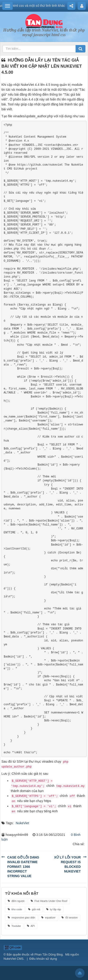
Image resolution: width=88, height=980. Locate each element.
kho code (15, 909)
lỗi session (69, 917)
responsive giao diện (21, 917)
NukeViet (22, 823)
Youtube (14, 926)
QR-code (13, 948)
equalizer (48, 917)
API (31, 926)
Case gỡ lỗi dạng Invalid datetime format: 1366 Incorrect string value (23, 867)
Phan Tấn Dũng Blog (49, 954)
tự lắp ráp (54, 909)
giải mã (34, 909)
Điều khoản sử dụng (43, 959)
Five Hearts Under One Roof (49, 901)
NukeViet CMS (13, 959)
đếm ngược (16, 901)
